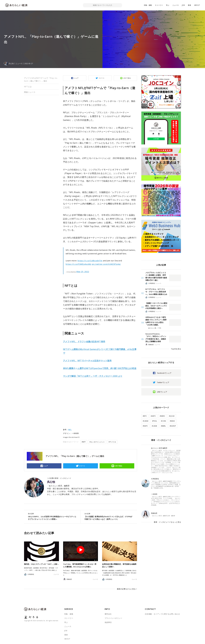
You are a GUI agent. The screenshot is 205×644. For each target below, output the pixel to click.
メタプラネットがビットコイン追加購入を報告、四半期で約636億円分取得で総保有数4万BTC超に (156, 276)
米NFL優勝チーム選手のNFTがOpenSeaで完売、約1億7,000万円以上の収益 (100, 368)
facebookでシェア (164, 373)
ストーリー (159, 5)
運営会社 (108, 613)
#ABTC (153, 416)
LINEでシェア (162, 392)
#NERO (162, 416)
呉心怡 (51, 482)
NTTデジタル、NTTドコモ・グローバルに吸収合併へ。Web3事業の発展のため (156, 292)
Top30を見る (176, 349)
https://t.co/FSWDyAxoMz (79, 264)
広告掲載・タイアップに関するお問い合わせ (162, 613)
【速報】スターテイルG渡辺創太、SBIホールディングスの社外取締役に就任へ (156, 306)
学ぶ (168, 5)
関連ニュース (30, 92)
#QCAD (172, 416)
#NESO (172, 421)
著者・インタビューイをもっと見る (167, 522)
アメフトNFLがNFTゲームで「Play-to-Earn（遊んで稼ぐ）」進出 (41, 79)
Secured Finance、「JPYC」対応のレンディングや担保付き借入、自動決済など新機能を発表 (156, 338)
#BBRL (163, 426)
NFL (70, 430)
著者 (189, 5)
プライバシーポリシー (113, 618)
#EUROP (173, 426)
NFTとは (28, 87)
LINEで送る (127, 78)
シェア (76, 78)
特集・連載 (148, 5)
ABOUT (197, 5)
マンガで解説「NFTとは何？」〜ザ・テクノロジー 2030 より (93, 376)
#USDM (146, 421)
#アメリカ (112, 442)
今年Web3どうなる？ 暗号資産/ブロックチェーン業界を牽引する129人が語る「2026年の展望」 (156, 321)
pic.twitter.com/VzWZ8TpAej (106, 264)
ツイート (102, 78)
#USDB (154, 426)
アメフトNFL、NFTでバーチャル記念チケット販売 (87, 361)
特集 (160, 328)
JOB (183, 5)
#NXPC (145, 426)
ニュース (176, 5)
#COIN (163, 421)
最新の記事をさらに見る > (127, 588)
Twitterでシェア (163, 382)
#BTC (145, 416)
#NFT (84, 442)
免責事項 (108, 622)
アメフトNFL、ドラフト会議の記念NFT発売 (84, 342)
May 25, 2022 (83, 272)
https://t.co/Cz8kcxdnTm (90, 261)
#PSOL (155, 421)
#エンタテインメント (97, 442)
